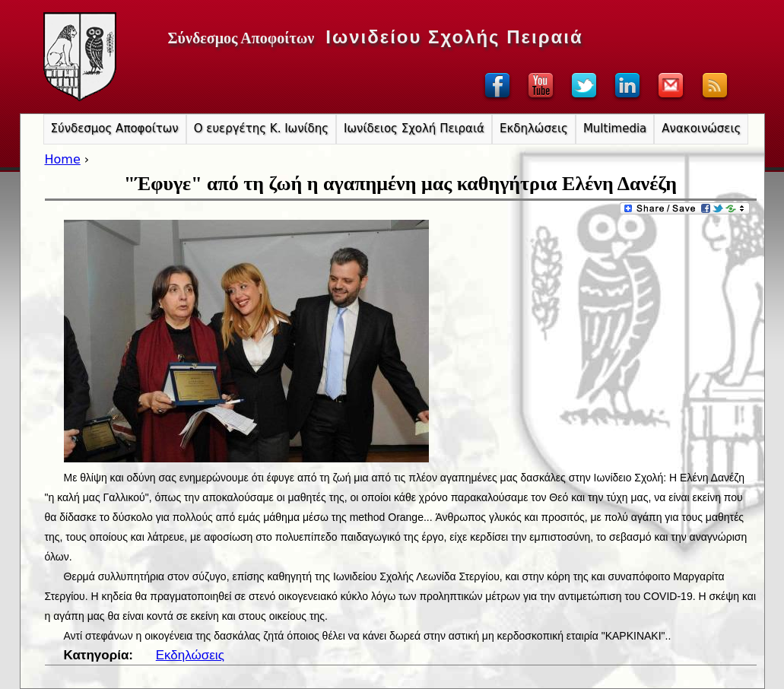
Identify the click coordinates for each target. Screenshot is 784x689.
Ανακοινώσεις (701, 129)
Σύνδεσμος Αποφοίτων (115, 129)
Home (63, 159)
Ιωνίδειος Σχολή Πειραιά (414, 129)
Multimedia (615, 129)
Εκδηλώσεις (190, 655)
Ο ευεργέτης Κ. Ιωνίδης (261, 129)
